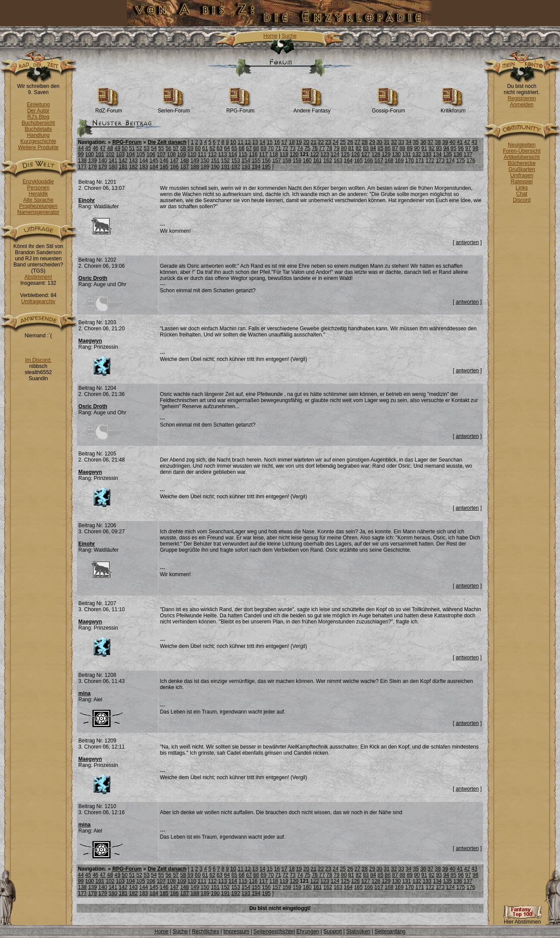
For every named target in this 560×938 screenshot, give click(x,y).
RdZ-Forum (109, 108)
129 (386, 154)
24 (335, 142)
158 (287, 161)
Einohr (87, 200)
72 (285, 148)
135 (448, 154)
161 (318, 161)
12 (248, 142)
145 (154, 161)
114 (233, 154)
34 (408, 142)
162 (328, 161)
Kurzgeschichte (38, 141)
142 (123, 161)
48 (110, 148)
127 (366, 154)
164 (348, 161)
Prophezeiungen (38, 206)
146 (164, 161)
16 (277, 142)
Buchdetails (38, 129)
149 (195, 161)
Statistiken (358, 931)
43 (474, 142)
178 (92, 167)
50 (124, 148)
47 (103, 148)
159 (297, 161)
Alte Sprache (38, 200)
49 (117, 148)
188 (195, 167)
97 (468, 148)
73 (292, 148)
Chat (522, 194)
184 (154, 167)
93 (439, 148)
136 (458, 154)
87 (395, 148)
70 (271, 148)
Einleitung (38, 105)
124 (335, 154)
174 (451, 161)
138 (82, 161)
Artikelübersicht (521, 157)
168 (389, 161)
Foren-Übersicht (521, 151)
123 (325, 154)
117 (263, 154)
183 (143, 167)
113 (223, 154)
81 (351, 148)
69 (264, 148)
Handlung (38, 135)
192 (236, 167)
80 (344, 148)
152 (225, 161)
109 (182, 154)
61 (205, 148)
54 (154, 148)
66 (241, 148)
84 (373, 148)
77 (322, 148)
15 (270, 142)
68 (256, 148)
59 (191, 148)
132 (417, 154)
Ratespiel (521, 182)
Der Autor (38, 111)
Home (270, 36)
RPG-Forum (240, 108)
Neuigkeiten (522, 145)
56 (168, 148)
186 (174, 167)
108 (171, 154)
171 (420, 161)
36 (423, 142)
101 (100, 154)
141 (113, 161)
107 (161, 154)
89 (410, 148)
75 (307, 148)
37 (430, 142)
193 (246, 167)
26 (350, 142)
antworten (467, 242)
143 (133, 161)
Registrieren (522, 98)
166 (369, 161)
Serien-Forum (174, 108)
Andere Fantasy (312, 108)
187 (185, 167)
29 (372, 142)
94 (446, 148)
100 (90, 154)
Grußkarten (522, 169)
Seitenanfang (390, 931)
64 (227, 148)
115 (243, 154)
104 (130, 154)
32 (394, 142)
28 (365, 142)
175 (461, 161)
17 (284, 142)
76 (315, 148)
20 (306, 142)
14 (262, 142)
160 (307, 161)
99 (81, 154)
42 (467, 142)
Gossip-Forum (388, 108)
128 (376, 154)
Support (332, 931)
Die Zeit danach (167, 142)
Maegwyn (90, 341)
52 (139, 148)
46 (95, 148)
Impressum (236, 931)
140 (103, 161)
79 (337, 148)
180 (113, 167)
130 (396, 154)
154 (246, 161)
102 (110, 154)
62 (212, 148)
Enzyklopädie (38, 182)
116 (253, 154)
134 (437, 154)
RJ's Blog (38, 117)
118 (273, 154)
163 (338, 161)
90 (417, 148)
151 (215, 161)
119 (284, 154)
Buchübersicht (38, 123)
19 (299, 142)
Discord (522, 200)
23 (328, 142)
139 (92, 161)
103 (120, 154)
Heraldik (38, 194)
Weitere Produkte (38, 147)
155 (256, 161)
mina (84, 693)
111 (202, 154)
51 (132, 148)
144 (143, 161)
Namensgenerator (38, 212)
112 (212, 154)
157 (276, 161)
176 (471, 161)
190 (215, 167)
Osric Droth (93, 278)
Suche (289, 36)
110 (192, 154)
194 (256, 167)
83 (366, 148)
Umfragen (522, 175)
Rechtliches (206, 931)
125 (345, 154)
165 (358, 161)
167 (379, 161)
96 (461, 148)
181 (123, 167)
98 (475, 148)
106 (151, 154)
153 (236, 161)
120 (294, 154)
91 (424, 148)
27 (357, 142)
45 (88, 148)
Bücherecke (522, 163)
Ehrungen (308, 931)
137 (468, 154)
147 (174, 161)
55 (161, 148)
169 (399, 161)
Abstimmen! (38, 277)
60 (198, 148)
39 (445, 142)
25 (343, 142)
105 (141, 154)
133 (427, 154)
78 (329, 148)
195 (266, 167)
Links (521, 188)
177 (82, 167)
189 (205, 167)
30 (379, 142)
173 (440, 161)
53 (146, 148)
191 (225, 167)
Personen (38, 188)
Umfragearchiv (38, 301)
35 (416, 142)
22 (321, 142)
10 (233, 142)
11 (240, 142)
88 (402, 148)
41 (460, 142)
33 (401, 142)
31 (387, 142)
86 (388, 148)
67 (249, 148)
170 (409, 161)
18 (292, 142)
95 (453, 148)
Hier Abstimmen (522, 919)
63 (219, 148)
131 (406, 154)
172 (430, 161)
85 (380, 148)
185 (164, 167)
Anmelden (521, 105)
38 (438, 142)
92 (432, 148)
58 (183, 148)
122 (315, 154)
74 (300, 148)
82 (359, 148)
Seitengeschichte (274, 931)
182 (133, 167)
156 (266, 161)
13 (255, 142)
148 (185, 161)
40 (452, 142)
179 (103, 167)
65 (234, 148)
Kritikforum (453, 108)
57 (176, 148)
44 (81, 148)
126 (355, 154)
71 (278, 148)
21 (313, 142)
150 (205, 161)
